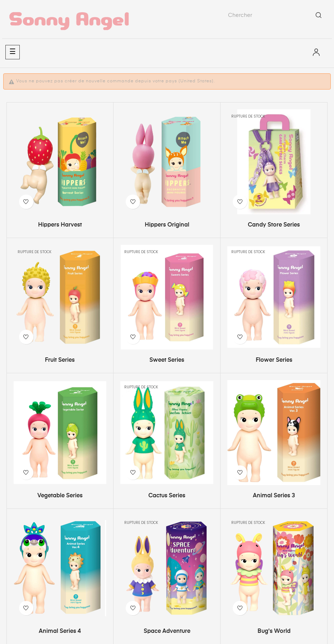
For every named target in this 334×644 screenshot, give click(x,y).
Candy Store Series (274, 225)
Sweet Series (167, 360)
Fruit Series (60, 360)
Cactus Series (167, 496)
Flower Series (274, 360)
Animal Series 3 (274, 496)
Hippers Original (167, 225)
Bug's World (274, 631)
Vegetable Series (60, 496)
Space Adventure (167, 631)
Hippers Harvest (60, 225)
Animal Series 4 (60, 631)
